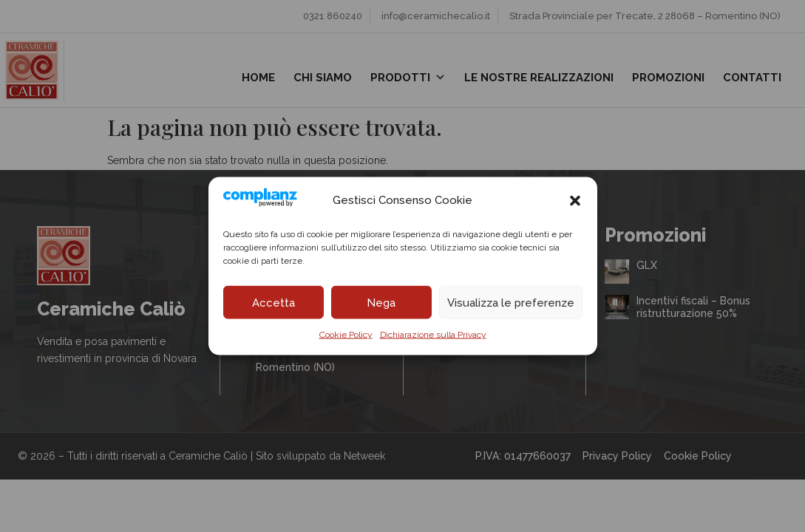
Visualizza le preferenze (511, 302)
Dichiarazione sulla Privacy (433, 335)
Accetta (274, 302)
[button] (575, 200)
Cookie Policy (346, 335)
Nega (381, 302)
